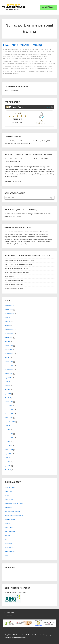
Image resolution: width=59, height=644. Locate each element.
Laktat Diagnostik (10, 531)
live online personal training (35, 54)
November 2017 (9, 354)
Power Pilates (9, 527)
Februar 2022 (9, 310)
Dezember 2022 (9, 306)
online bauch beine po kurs (21, 57)
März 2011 (8, 470)
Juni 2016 (7, 386)
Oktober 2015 (9, 418)
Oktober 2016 (9, 374)
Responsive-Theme (20, 637)
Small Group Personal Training (14, 503)
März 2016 (8, 398)
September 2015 (10, 422)
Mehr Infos (48, 107)
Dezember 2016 (9, 366)
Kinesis (7, 495)
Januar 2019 (8, 350)
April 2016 (8, 394)
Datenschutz (10, 613)
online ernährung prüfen (31, 59)
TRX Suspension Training (12, 511)
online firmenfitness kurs (29, 61)
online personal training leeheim (28, 69)
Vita (6, 539)
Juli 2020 (7, 318)
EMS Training (9, 499)
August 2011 (8, 454)
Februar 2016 (9, 402)
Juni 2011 (7, 462)
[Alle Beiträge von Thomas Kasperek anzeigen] (14, 49)
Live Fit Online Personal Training (28, 52)
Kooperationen (9, 547)
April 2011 (8, 466)
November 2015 (9, 414)
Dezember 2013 (9, 438)
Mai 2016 (7, 390)
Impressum (9, 615)
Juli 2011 (7, 458)
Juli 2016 (7, 382)
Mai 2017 (7, 358)
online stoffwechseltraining (28, 71)
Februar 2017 (9, 362)
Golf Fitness (8, 507)
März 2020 (8, 326)
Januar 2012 (8, 446)
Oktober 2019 (9, 338)
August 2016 (8, 378)
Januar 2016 (8, 406)
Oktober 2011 (9, 450)
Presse (7, 555)
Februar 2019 (9, 346)
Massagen (8, 535)
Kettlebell (7, 523)
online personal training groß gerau (26, 66)
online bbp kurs (37, 57)
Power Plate (8, 491)
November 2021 (9, 314)
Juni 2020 (7, 322)
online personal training (27, 64)
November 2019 (9, 334)
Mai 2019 (7, 342)
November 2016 (9, 370)
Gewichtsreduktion (10, 519)
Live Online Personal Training (22, 45)
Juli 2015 (7, 426)
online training (13, 74)
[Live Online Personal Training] (43, 49)
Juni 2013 (7, 442)
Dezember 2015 (9, 410)
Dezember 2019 (9, 330)
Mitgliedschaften (9, 551)
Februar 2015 (9, 434)
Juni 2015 (7, 430)
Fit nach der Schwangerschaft (14, 515)
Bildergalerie (8, 543)
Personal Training (10, 487)
